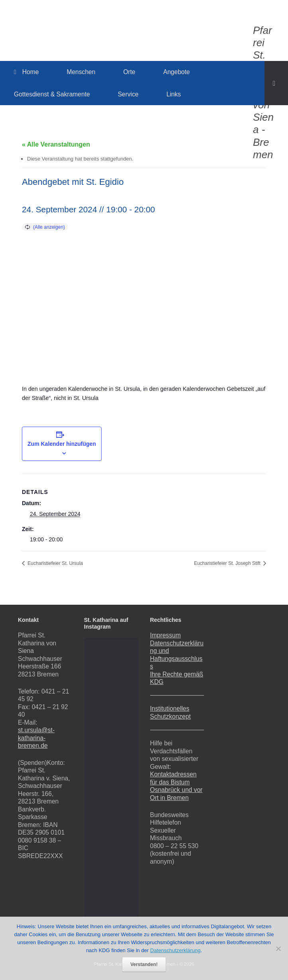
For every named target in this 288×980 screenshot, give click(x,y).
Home (26, 72)
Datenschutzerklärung (175, 950)
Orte (129, 72)
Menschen (81, 72)
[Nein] (278, 949)
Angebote (177, 72)
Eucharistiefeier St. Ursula (55, 563)
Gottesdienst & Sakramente (52, 94)
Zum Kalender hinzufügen (62, 444)
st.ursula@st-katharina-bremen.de (36, 738)
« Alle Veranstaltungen (56, 144)
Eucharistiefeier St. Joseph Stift (228, 563)
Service (128, 94)
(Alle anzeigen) (49, 227)
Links (174, 94)
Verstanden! (144, 964)
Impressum (166, 635)
